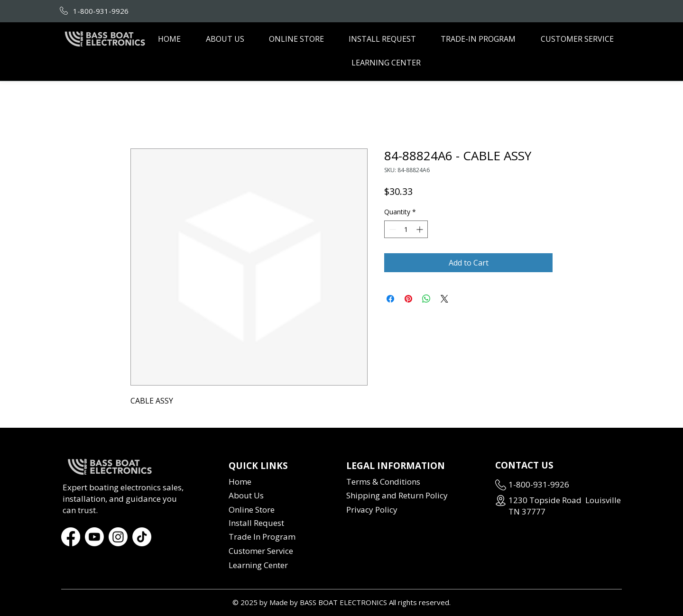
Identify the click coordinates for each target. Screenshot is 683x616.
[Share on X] (444, 299)
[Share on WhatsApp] (426, 299)
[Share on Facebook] (390, 299)
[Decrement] (392, 229)
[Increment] (420, 229)
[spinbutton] (406, 229)
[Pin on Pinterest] (408, 299)
